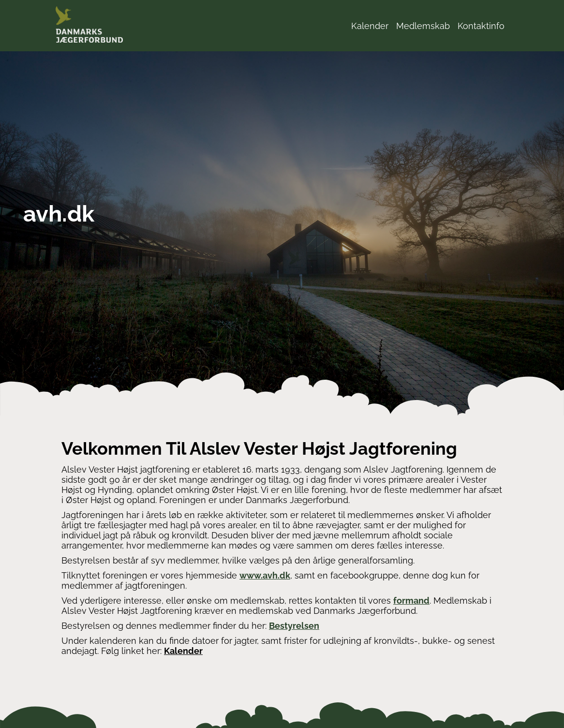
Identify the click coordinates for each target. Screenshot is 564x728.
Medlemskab (423, 26)
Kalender (370, 26)
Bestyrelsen (294, 626)
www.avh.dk (265, 575)
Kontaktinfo (481, 26)
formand (411, 601)
